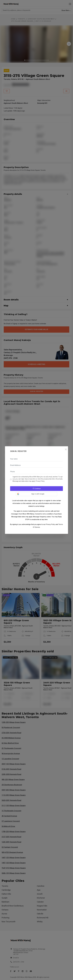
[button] (36, 494)
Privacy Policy (40, 481)
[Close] (66, 450)
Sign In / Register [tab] (18, 451)
